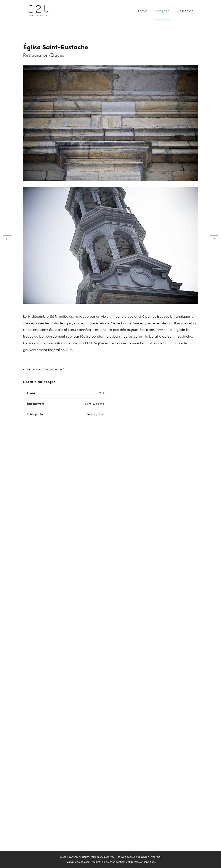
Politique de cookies (77, 862)
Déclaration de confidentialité (109, 862)
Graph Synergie (151, 857)
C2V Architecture (79, 857)
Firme (142, 11)
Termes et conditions (143, 862)
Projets (162, 11)
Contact (185, 11)
